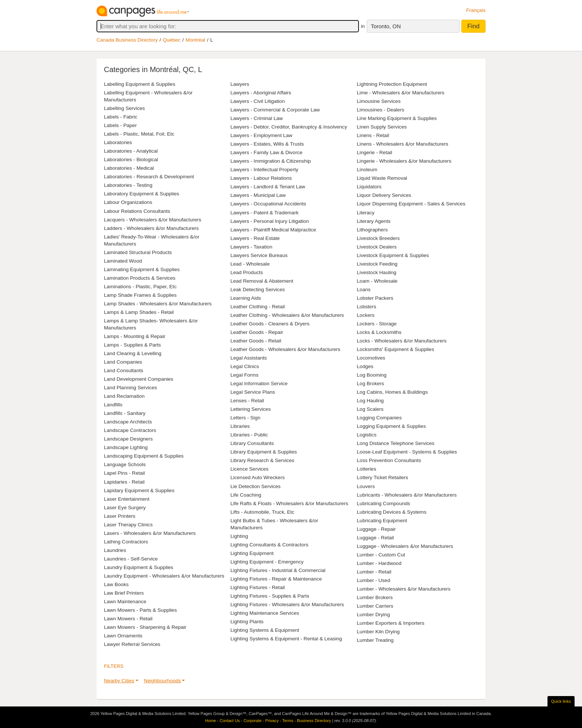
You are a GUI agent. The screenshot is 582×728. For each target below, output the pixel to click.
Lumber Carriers (375, 606)
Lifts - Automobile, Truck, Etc (262, 512)
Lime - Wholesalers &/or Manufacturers (400, 93)
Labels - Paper (120, 125)
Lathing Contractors (126, 542)
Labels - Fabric (121, 117)
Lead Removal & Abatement (262, 281)
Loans (364, 290)
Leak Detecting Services (258, 290)
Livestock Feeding (377, 264)
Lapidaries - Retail (124, 482)
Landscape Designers (128, 439)
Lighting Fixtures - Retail (258, 587)
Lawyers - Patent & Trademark (265, 213)
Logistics (367, 435)
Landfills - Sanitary (125, 413)
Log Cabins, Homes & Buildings (392, 392)
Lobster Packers (375, 298)
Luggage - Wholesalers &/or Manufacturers (405, 546)
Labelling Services (124, 108)
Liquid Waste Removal (382, 178)
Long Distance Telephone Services (395, 443)
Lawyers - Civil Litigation (258, 101)
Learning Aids (246, 298)
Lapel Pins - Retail (124, 473)
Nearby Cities (119, 681)
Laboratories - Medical (129, 168)
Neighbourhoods (163, 681)
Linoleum (367, 170)
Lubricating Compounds (383, 503)
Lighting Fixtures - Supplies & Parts (270, 596)
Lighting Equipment (252, 553)
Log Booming (372, 375)
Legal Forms (245, 375)
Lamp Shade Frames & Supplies (140, 295)
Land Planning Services (130, 388)
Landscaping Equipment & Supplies (144, 456)
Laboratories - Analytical (131, 151)
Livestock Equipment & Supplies (393, 255)
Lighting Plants (247, 622)
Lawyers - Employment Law (261, 135)
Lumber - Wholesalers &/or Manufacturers (403, 589)
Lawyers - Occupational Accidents (268, 204)
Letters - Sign (246, 418)
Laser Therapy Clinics (128, 525)
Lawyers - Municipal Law (258, 195)
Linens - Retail (373, 135)
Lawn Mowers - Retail (128, 619)
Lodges (365, 366)
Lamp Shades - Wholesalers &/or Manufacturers (158, 304)
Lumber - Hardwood (379, 563)
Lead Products (247, 272)
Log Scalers (370, 409)
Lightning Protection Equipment (392, 84)
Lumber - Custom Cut (381, 555)
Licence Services (250, 469)
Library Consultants (252, 443)
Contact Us (230, 721)
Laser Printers (120, 516)
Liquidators (369, 187)
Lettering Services (251, 409)
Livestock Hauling (377, 272)
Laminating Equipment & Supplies (142, 269)
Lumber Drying (373, 615)
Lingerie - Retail (374, 152)
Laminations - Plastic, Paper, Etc (140, 287)
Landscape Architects (128, 422)
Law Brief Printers (124, 593)
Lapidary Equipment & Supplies (139, 490)
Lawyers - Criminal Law (257, 118)
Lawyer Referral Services (132, 644)
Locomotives (371, 358)
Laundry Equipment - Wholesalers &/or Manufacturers (164, 576)
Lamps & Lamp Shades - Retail (139, 312)
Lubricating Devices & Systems (391, 512)
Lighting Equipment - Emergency (267, 562)
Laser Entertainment (127, 499)
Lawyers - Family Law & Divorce (267, 152)
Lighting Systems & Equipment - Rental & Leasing (286, 639)
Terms (288, 721)
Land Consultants (124, 370)
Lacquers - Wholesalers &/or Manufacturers (153, 220)
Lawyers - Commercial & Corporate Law (275, 110)
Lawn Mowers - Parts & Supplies (140, 610)
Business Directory (314, 721)
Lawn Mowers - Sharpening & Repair (145, 627)
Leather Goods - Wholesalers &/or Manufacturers (285, 349)
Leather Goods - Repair (257, 332)
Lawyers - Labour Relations (261, 178)
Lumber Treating (375, 640)
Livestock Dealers (377, 247)
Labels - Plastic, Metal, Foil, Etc (139, 134)
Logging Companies (379, 418)
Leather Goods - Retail (256, 341)
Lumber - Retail (374, 572)
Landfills (113, 405)
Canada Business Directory (127, 40)
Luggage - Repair (376, 529)
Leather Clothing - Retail (258, 307)
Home (211, 721)
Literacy (366, 213)
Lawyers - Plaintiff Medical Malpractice (273, 230)
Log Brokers (370, 383)
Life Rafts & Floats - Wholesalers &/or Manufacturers (289, 503)
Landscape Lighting (126, 447)
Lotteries (366, 469)
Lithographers (372, 230)
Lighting (239, 536)
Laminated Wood (123, 261)
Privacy (272, 721)
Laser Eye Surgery (125, 508)
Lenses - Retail (247, 401)
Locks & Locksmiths (379, 332)
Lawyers (240, 84)
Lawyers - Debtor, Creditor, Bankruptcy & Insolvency (289, 127)
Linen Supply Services (382, 127)
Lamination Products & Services (140, 278)
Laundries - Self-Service (131, 559)
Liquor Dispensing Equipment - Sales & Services (411, 204)
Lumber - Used (373, 580)
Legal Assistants (249, 358)
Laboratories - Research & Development (149, 177)
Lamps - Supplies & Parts (132, 345)
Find (473, 26)
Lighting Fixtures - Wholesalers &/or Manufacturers (287, 604)
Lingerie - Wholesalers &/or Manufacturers (404, 161)
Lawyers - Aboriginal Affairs (261, 93)
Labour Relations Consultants (137, 211)
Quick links (561, 701)
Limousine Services (379, 101)
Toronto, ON (386, 26)
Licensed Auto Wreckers (258, 477)
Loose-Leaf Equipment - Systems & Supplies (407, 452)
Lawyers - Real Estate (255, 238)
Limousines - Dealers (380, 110)
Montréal (195, 40)
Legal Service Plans (253, 392)
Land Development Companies (139, 379)
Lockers (366, 315)
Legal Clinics (245, 366)
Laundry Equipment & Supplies (139, 567)
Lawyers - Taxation (251, 247)
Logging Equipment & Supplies (391, 426)
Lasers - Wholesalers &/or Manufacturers (150, 533)
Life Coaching (246, 495)
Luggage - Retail (375, 538)
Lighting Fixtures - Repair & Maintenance (276, 579)
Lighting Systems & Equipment (265, 630)
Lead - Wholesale (250, 264)
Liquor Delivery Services (384, 195)
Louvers (366, 486)
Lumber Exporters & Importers (390, 623)
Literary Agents (374, 221)
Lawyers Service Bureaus (259, 255)
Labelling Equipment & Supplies (140, 84)
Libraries (240, 426)
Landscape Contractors (130, 430)
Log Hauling (370, 401)
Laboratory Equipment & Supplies (142, 194)
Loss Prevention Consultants (389, 460)
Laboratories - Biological (131, 160)
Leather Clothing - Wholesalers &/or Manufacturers (287, 315)
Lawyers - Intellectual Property (264, 170)
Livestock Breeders (378, 238)
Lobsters (366, 307)
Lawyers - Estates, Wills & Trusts (267, 144)
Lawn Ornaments (123, 636)
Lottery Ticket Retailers (382, 477)
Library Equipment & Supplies (264, 452)
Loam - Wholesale (377, 281)
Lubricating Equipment (382, 521)
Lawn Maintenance (125, 602)
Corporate (253, 721)
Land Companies (123, 362)
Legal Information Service (259, 383)
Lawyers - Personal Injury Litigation (270, 221)
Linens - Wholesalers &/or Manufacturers (402, 144)
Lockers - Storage (377, 324)
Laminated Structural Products (138, 252)
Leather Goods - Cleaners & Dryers (270, 324)
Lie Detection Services (256, 486)
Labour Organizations (128, 202)
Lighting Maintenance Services (265, 613)
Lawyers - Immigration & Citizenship (271, 161)
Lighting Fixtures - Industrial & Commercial (278, 570)
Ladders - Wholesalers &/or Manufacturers (151, 228)
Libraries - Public (249, 435)
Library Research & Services (262, 460)
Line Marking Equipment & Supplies (397, 118)
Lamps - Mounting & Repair (135, 336)
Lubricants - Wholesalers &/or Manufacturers (407, 495)
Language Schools (125, 464)
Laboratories (118, 142)
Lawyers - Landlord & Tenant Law (268, 187)
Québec (172, 40)
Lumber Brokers (375, 597)
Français (476, 10)
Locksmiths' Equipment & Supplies (395, 349)
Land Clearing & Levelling (133, 353)
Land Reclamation (124, 396)
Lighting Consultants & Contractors (269, 545)
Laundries (115, 550)
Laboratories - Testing (128, 185)
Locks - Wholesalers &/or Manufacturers (402, 341)
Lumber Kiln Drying (378, 632)
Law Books (116, 584)
